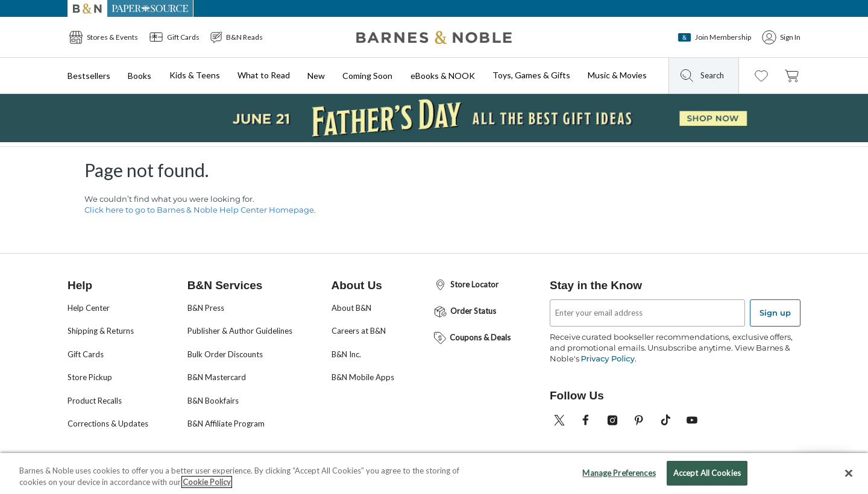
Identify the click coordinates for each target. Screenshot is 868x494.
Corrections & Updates (108, 424)
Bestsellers (89, 76)
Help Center (89, 308)
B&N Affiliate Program (226, 424)
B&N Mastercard (217, 377)
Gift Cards (86, 354)
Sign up (775, 313)
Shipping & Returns (101, 331)
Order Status (464, 312)
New (316, 76)
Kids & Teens (195, 75)
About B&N (351, 308)
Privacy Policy (607, 358)
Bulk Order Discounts (225, 354)
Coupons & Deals (472, 338)
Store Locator (466, 285)
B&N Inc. (346, 354)
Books (140, 76)
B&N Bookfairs (213, 401)
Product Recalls (95, 401)
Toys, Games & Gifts (531, 75)
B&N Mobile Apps (363, 377)
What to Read (264, 75)
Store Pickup (90, 377)
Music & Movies (617, 75)
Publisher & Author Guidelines (240, 331)
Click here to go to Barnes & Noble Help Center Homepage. (200, 210)
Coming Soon (367, 76)
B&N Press (206, 308)
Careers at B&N (359, 331)
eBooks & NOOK (443, 76)
